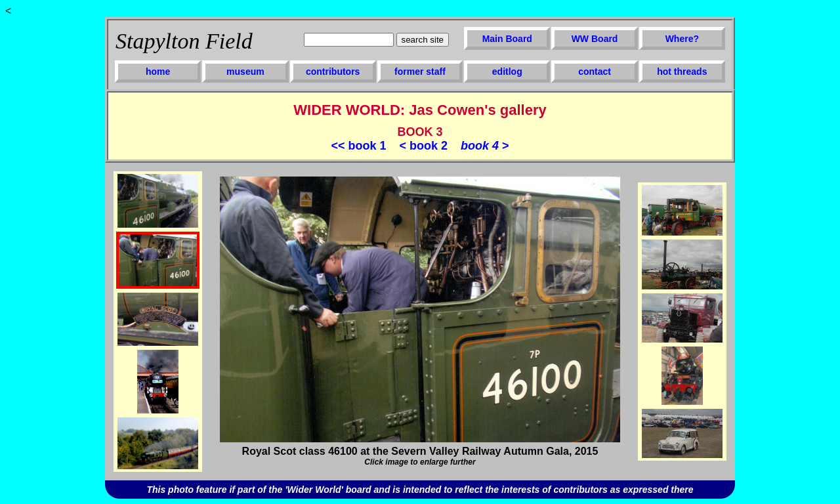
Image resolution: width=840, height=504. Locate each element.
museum (245, 72)
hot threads (682, 72)
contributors (333, 72)
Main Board (507, 39)
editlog (507, 72)
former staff (420, 72)
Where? (682, 39)
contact (595, 72)
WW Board (595, 39)
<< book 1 (358, 146)
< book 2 (423, 146)
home (158, 72)
